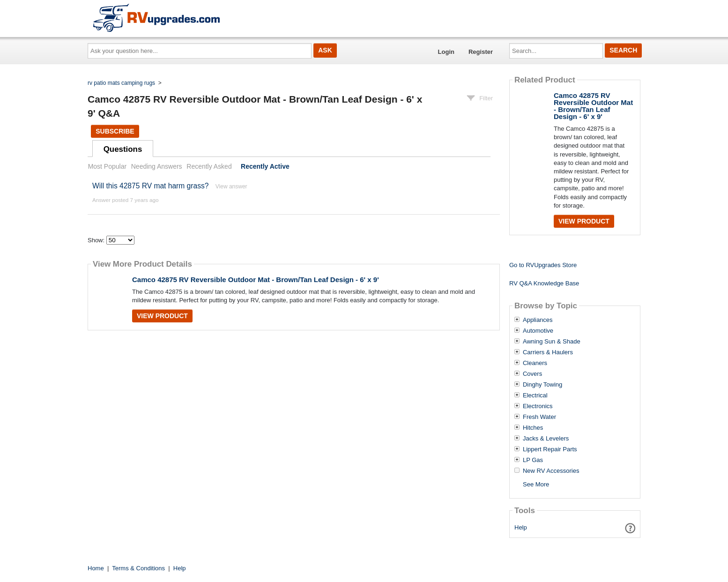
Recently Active (265, 166)
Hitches (533, 428)
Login (446, 52)
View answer (231, 187)
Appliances (538, 320)
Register (481, 52)
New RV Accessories (551, 471)
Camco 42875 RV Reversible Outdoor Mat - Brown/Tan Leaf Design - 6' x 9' (256, 280)
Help (521, 527)
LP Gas (533, 460)
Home (96, 568)
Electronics (538, 406)
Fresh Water (539, 417)
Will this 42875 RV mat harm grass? (150, 186)
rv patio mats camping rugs (121, 83)
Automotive (538, 331)
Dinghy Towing (542, 385)
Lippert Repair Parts (550, 449)
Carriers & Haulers (548, 352)
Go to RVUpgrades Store (543, 265)
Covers (532, 374)
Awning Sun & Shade (552, 342)
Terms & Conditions (138, 568)
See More (536, 484)
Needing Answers (157, 166)
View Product (162, 316)
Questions (123, 149)
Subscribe (115, 131)
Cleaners (535, 363)
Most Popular (107, 166)
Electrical (535, 395)
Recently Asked (209, 166)
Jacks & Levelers (546, 439)
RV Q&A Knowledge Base (544, 283)
